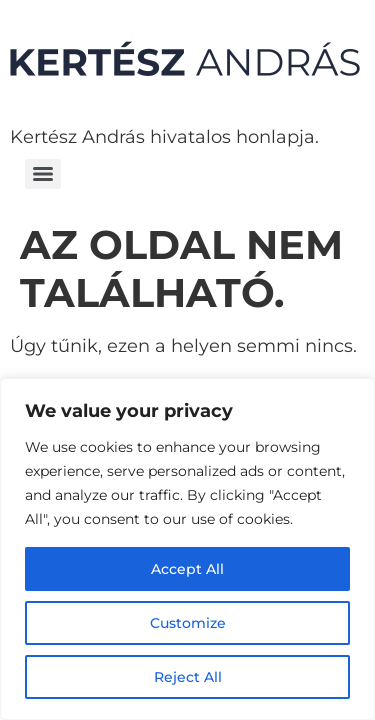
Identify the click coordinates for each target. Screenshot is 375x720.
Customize (188, 623)
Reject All (188, 677)
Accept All (187, 569)
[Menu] (43, 174)
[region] (187, 549)
